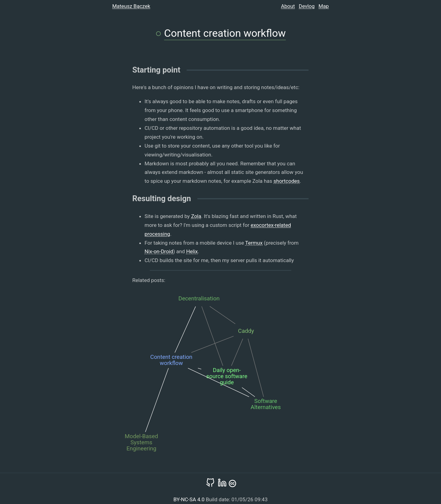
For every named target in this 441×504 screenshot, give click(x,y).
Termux (254, 243)
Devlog (307, 6)
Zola (196, 216)
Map (324, 6)
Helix (192, 251)
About (288, 6)
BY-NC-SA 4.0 (190, 499)
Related (141, 280)
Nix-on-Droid (159, 251)
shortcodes (287, 181)
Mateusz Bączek (131, 6)
